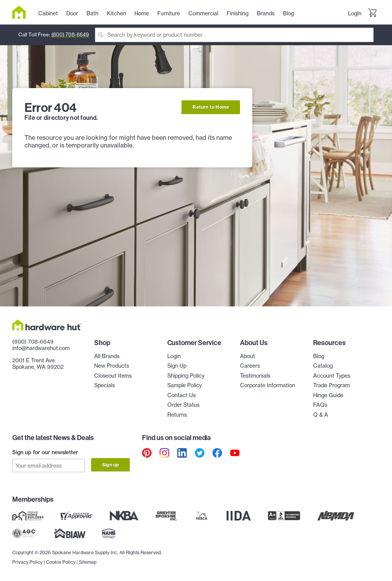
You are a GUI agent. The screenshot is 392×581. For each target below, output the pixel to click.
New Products (112, 366)
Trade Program (332, 385)
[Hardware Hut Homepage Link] (22, 12)
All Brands (107, 356)
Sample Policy (185, 385)
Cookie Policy (61, 562)
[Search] (234, 35)
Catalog (323, 366)
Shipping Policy (186, 376)
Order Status (183, 405)
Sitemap (88, 562)
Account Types (332, 376)
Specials (105, 385)
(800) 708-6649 (70, 34)
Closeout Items (113, 376)
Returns (177, 415)
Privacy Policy (27, 562)
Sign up (110, 465)
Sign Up (177, 366)
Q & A (321, 415)
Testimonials (255, 376)
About (247, 356)
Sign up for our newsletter (45, 452)
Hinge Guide (328, 395)
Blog (319, 356)
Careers (250, 366)
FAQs (320, 405)
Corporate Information (268, 385)
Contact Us (181, 395)
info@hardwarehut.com (41, 348)
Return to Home (211, 107)
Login (355, 13)
